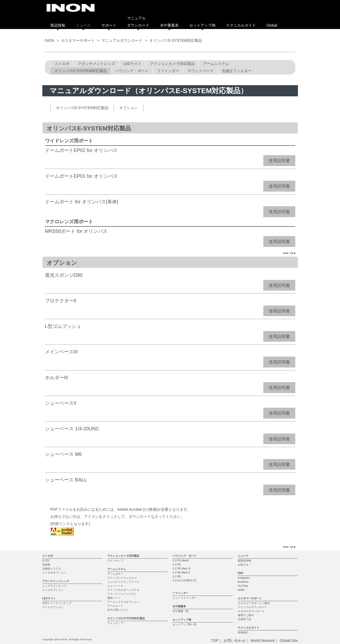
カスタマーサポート (78, 40)
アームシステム (216, 64)
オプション (129, 108)
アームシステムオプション (123, 602)
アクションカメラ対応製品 (172, 64)
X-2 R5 (177, 565)
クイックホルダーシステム (123, 590)
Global (272, 25)
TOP (215, 641)
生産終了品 (244, 619)
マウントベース (200, 71)
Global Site (289, 641)
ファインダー (168, 71)
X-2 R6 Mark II (181, 573)
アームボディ (115, 574)
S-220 (46, 561)
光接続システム (52, 569)
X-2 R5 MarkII (181, 561)
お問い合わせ (235, 641)
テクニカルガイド (241, 25)
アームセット (115, 606)
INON (50, 40)
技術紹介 (243, 632)
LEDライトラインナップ (57, 603)
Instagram (244, 578)
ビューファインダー (185, 598)
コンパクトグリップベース (123, 582)
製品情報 (58, 25)
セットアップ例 (202, 25)
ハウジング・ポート (132, 71)
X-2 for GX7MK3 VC (185, 581)
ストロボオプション (54, 573)
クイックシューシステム (122, 594)
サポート (109, 25)
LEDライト (132, 64)
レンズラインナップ (54, 586)
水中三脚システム (118, 610)
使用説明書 (279, 161)
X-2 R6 (177, 577)
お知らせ (243, 565)
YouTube (243, 586)
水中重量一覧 (181, 611)
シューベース (115, 586)
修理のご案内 (246, 615)
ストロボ (62, 64)
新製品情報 (244, 561)
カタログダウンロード (251, 611)
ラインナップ (115, 561)
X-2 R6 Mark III (181, 569)
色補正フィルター (237, 71)
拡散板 (46, 565)
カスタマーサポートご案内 (254, 603)
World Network (263, 641)
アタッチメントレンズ (96, 64)
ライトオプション (53, 607)
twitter (241, 590)
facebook (243, 582)
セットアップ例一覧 (185, 624)
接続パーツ (114, 598)
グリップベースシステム (122, 578)
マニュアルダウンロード (122, 40)
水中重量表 (169, 25)
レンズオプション (53, 590)
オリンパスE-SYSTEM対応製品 (81, 71)
